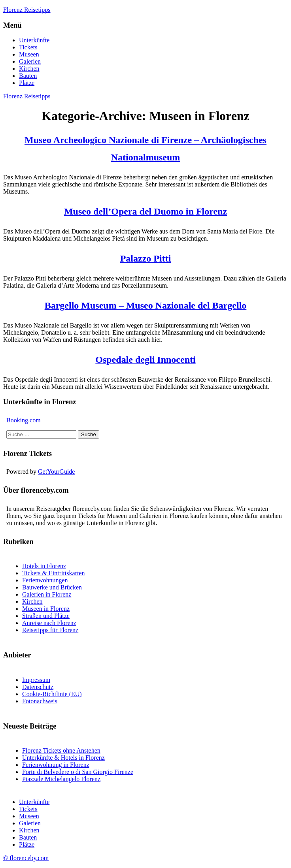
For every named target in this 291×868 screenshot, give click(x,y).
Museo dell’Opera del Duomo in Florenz (145, 211)
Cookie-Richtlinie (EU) (52, 694)
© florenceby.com (26, 858)
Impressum (36, 680)
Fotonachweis (40, 701)
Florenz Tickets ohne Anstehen (61, 750)
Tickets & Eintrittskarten (54, 573)
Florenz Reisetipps (27, 10)
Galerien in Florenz (47, 594)
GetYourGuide (56, 472)
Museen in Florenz (46, 609)
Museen (29, 54)
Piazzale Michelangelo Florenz (61, 779)
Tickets (28, 47)
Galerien (30, 61)
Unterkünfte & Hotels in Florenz (63, 758)
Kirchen (29, 69)
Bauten (28, 76)
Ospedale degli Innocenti (145, 360)
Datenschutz (38, 687)
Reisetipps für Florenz (50, 630)
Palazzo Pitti (146, 258)
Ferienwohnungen (45, 580)
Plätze (27, 83)
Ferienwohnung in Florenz (56, 765)
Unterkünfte (34, 40)
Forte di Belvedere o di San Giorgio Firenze (78, 772)
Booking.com (24, 420)
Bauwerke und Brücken (52, 587)
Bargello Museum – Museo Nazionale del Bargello (146, 305)
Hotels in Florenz (44, 566)
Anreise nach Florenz (49, 623)
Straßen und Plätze (46, 616)
